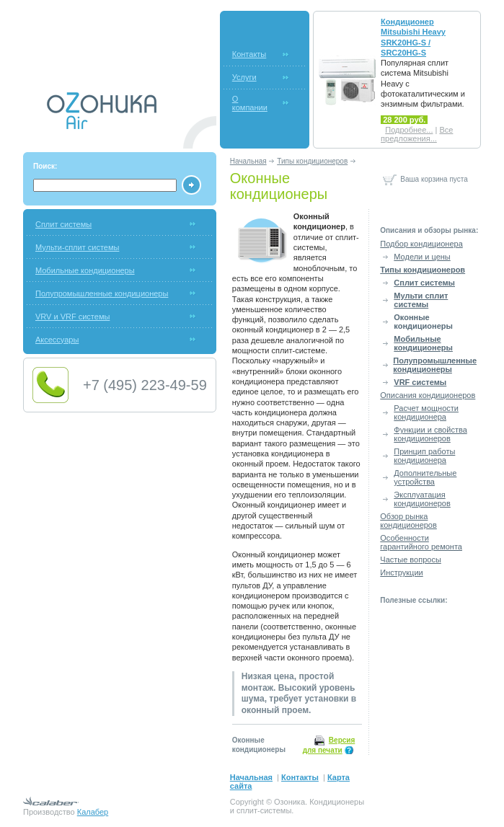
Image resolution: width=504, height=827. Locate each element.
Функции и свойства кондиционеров (430, 434)
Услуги (244, 77)
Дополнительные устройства (425, 477)
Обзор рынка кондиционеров (408, 521)
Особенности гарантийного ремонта (421, 542)
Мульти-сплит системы (77, 247)
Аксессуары (57, 340)
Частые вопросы (411, 560)
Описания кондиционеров (428, 395)
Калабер (93, 812)
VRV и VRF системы (72, 317)
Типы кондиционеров (312, 161)
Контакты (249, 54)
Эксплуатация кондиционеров (422, 499)
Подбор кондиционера (421, 244)
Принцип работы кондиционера (424, 456)
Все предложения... (417, 134)
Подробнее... (409, 130)
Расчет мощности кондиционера (426, 412)
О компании (250, 103)
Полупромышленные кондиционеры (102, 293)
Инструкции (401, 572)
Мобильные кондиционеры (85, 270)
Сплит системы (63, 224)
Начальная (248, 161)
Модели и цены (422, 257)
